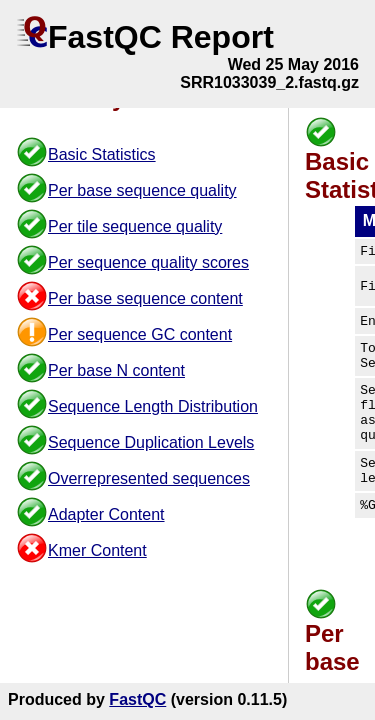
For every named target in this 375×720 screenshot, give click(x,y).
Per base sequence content (145, 298)
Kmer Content (97, 550)
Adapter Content (106, 514)
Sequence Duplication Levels (151, 442)
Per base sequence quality (142, 190)
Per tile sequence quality (135, 226)
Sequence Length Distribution (153, 406)
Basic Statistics (102, 154)
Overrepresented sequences (149, 478)
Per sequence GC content (140, 334)
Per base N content (116, 370)
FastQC (137, 699)
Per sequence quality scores (148, 262)
